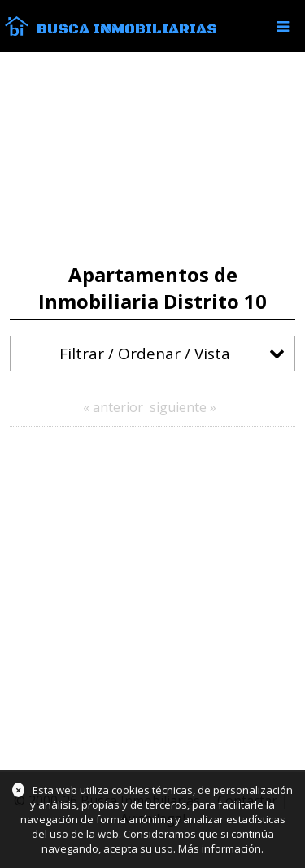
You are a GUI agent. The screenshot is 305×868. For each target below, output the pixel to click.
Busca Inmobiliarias (127, 29)
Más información (220, 848)
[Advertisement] (152, 158)
